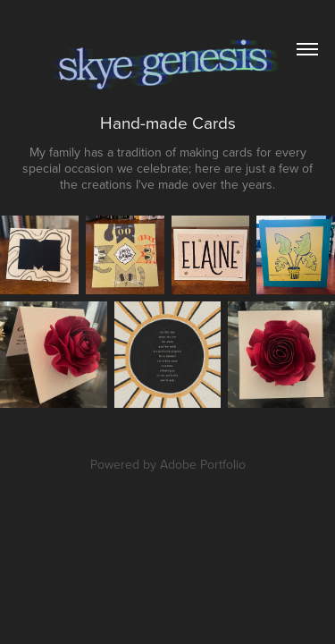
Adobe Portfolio (203, 464)
